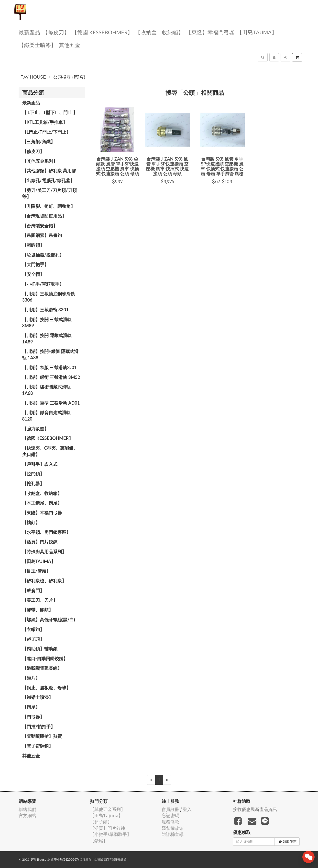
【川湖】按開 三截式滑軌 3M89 (47, 323)
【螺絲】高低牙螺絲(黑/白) (49, 620)
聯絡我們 (27, 809)
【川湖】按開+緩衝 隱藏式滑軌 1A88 (50, 354)
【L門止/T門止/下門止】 (47, 132)
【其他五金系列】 (40, 161)
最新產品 (29, 32)
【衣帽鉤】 (33, 629)
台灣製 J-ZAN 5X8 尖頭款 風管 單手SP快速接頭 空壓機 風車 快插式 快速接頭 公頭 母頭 (117, 166)
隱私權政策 (173, 828)
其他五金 (69, 45)
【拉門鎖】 (33, 474)
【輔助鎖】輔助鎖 (40, 649)
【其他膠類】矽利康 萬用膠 (49, 171)
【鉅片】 (31, 678)
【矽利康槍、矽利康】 (44, 581)
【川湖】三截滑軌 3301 (45, 310)
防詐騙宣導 (173, 834)
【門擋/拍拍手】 (39, 727)
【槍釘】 (31, 522)
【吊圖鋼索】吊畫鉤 (42, 235)
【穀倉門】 (33, 590)
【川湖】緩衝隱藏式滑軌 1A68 (46, 390)
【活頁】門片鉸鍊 (40, 542)
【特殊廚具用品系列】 (44, 551)
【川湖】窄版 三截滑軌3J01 (49, 367)
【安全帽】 (33, 274)
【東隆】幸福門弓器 (210, 32)
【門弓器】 (33, 717)
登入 (187, 809)
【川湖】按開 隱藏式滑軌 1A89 (47, 339)
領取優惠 (288, 842)
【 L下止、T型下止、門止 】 (50, 112)
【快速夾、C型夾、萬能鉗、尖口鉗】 (50, 451)
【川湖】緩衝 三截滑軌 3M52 (51, 377)
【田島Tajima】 (257, 32)
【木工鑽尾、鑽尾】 (42, 503)
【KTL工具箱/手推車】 (45, 122)
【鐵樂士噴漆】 (37, 45)
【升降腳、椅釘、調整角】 (49, 206)
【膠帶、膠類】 (38, 610)
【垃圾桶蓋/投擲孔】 (43, 255)
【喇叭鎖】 (33, 245)
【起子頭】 (33, 639)
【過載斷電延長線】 (42, 668)
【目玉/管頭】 (36, 571)
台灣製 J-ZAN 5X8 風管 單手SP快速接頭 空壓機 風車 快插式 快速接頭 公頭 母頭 (167, 166)
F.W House (33, 77)
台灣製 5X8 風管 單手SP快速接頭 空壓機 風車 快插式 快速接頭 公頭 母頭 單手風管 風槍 (222, 166)
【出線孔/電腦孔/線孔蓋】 (49, 180)
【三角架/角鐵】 (39, 141)
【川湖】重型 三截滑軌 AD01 (51, 403)
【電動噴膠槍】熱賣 (42, 736)
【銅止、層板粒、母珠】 (46, 688)
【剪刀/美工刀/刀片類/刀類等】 (49, 193)
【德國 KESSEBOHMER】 (102, 32)
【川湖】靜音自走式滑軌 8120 (46, 416)
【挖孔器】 (33, 483)
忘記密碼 (170, 815)
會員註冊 (170, 809)
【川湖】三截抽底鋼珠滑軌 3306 (49, 297)
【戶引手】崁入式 (40, 464)
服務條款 (170, 822)
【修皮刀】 (56, 32)
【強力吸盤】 (35, 429)
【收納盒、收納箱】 (159, 32)
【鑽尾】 (31, 707)
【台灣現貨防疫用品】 (44, 216)
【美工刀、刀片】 (40, 600)
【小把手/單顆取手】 (43, 284)
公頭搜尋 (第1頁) (69, 77)
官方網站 (27, 815)
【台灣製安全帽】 (40, 226)
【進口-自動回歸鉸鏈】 (45, 658)
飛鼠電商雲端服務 (109, 860)
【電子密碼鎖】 (38, 746)
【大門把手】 (35, 264)
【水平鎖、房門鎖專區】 (46, 532)
